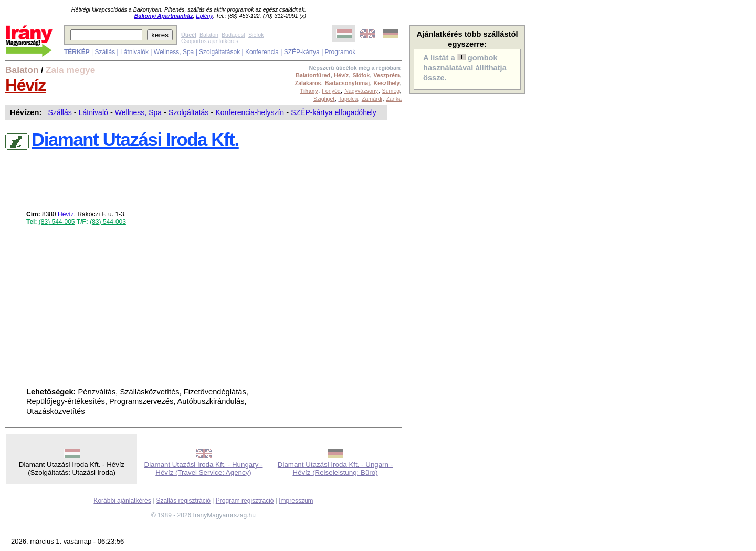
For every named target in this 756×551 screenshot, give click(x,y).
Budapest (233, 35)
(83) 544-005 (57, 222)
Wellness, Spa (174, 52)
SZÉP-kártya (302, 52)
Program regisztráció (245, 501)
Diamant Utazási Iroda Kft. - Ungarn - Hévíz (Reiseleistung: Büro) (335, 469)
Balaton (209, 35)
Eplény (204, 16)
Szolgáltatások (219, 52)
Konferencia (262, 52)
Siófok (256, 35)
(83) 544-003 (108, 222)
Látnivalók (134, 52)
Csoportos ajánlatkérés (210, 41)
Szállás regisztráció (183, 501)
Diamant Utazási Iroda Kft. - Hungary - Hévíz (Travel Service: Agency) (204, 469)
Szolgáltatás (188, 112)
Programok (340, 52)
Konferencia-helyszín (250, 112)
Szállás (105, 52)
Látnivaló (93, 112)
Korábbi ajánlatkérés (122, 501)
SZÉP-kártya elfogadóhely (334, 112)
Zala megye (70, 70)
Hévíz (25, 85)
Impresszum (296, 501)
